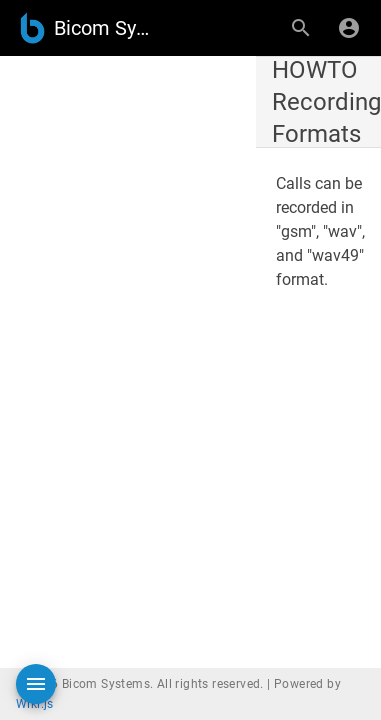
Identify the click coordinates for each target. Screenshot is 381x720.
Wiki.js (35, 704)
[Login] (349, 28)
